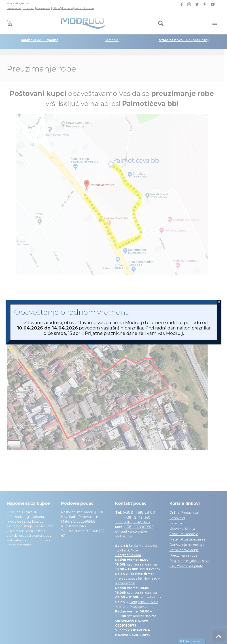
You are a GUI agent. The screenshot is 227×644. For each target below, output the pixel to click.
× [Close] (219, 302)
